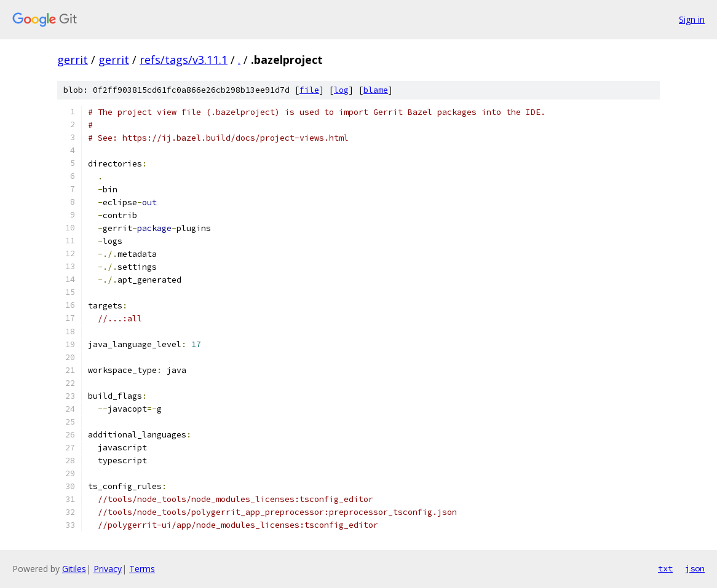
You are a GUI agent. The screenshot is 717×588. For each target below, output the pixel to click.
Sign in (692, 19)
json (695, 568)
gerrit (73, 60)
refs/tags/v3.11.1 (184, 60)
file (309, 90)
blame (376, 90)
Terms (142, 569)
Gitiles (74, 569)
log (341, 90)
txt (665, 568)
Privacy (108, 569)
